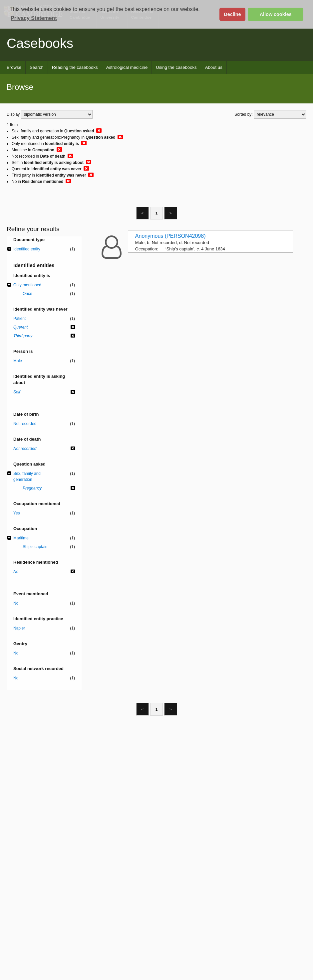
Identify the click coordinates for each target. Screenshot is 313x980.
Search (37, 67)
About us (214, 67)
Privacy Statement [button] (34, 18)
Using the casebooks (176, 67)
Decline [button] (232, 14)
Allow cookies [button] (276, 14)
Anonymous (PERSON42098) (170, 236)
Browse (14, 67)
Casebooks (40, 43)
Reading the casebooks (75, 67)
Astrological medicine (127, 67)
